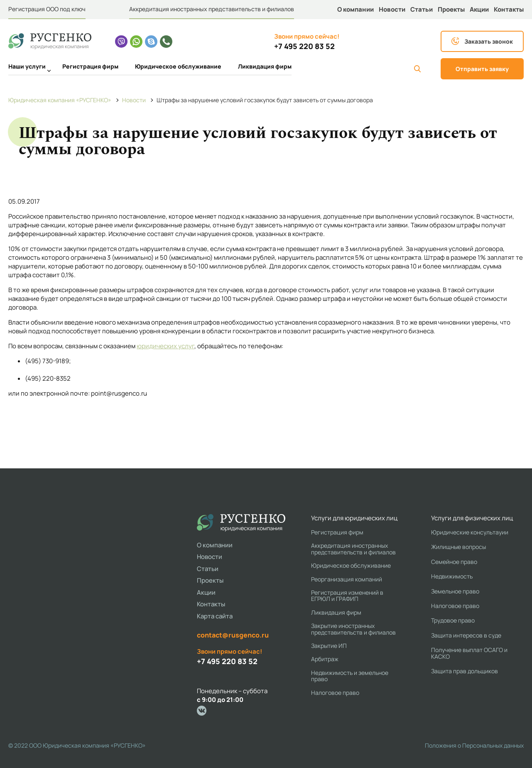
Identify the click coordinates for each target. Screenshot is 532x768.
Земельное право (455, 591)
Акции (479, 9)
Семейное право (454, 562)
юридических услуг (165, 346)
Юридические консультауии (470, 532)
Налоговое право (335, 693)
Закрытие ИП (329, 646)
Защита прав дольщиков (465, 671)
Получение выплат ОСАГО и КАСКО (469, 653)
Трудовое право (453, 620)
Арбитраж (325, 659)
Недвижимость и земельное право (350, 676)
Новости (392, 9)
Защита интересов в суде (466, 635)
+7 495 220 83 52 (304, 46)
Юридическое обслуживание (178, 66)
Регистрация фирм (90, 66)
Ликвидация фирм (265, 66)
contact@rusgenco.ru (233, 635)
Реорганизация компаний (347, 579)
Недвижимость (452, 576)
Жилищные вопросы (458, 547)
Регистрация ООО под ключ (47, 9)
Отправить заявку (482, 69)
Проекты (451, 9)
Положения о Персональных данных (474, 745)
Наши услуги (27, 67)
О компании (355, 9)
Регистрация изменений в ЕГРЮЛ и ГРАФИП (347, 596)
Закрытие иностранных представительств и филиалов (353, 629)
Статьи (422, 9)
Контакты (509, 9)
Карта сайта (215, 616)
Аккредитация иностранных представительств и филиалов (212, 9)
